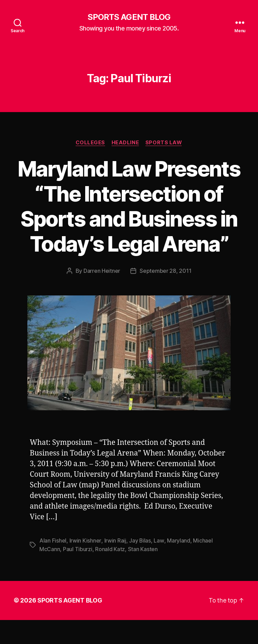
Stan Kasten (143, 574)
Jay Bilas (140, 566)
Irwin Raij (115, 566)
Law (159, 566)
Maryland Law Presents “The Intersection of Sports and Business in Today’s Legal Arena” (129, 219)
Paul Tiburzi (78, 574)
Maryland (178, 566)
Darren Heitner (102, 296)
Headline (125, 143)
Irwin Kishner (85, 566)
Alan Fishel (53, 566)
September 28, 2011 (165, 296)
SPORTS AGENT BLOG (129, 17)
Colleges (90, 143)
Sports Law (165, 143)
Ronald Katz (110, 574)
